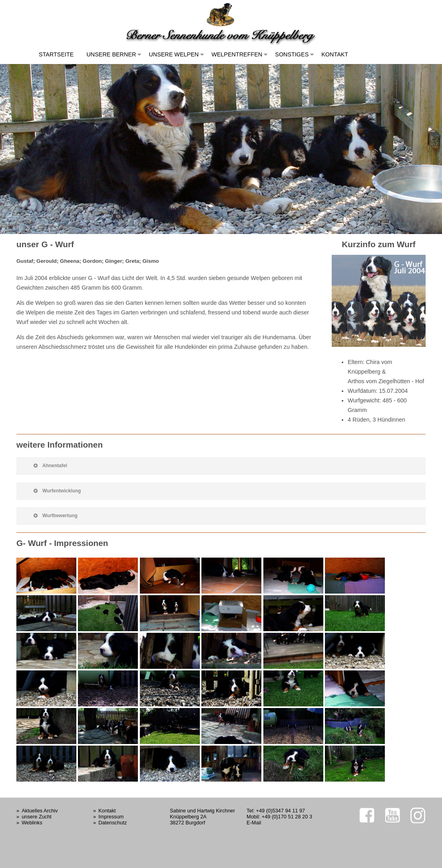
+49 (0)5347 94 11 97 (280, 811)
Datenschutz (112, 823)
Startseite (56, 54)
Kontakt (335, 54)
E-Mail (254, 823)
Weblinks (32, 823)
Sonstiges (292, 54)
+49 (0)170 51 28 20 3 (287, 817)
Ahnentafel (50, 466)
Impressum (111, 817)
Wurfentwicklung (57, 491)
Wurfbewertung (56, 516)
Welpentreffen (237, 54)
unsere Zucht (37, 817)
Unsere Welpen (174, 54)
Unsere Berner (111, 54)
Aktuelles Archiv (40, 811)
